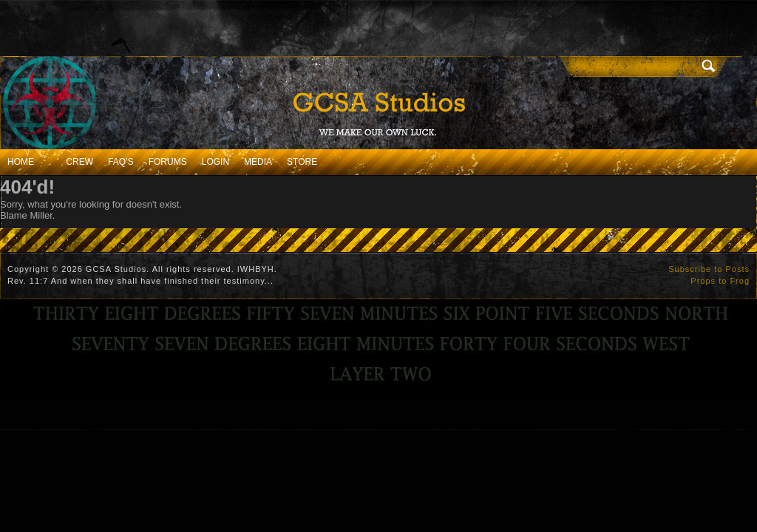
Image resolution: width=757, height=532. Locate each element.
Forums (168, 162)
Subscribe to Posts (709, 269)
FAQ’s (121, 162)
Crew (79, 162)
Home (21, 162)
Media (258, 162)
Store (302, 162)
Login (215, 162)
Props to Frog (720, 281)
